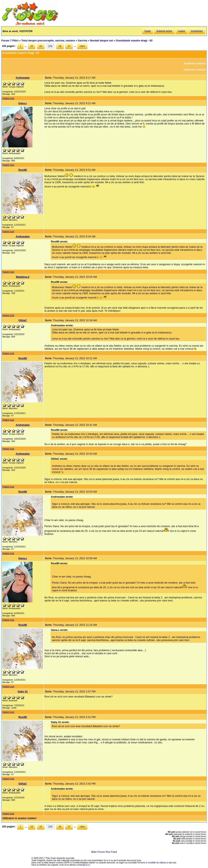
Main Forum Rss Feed (104, 852)
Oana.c (23, 103)
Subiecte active (164, 31)
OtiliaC (23, 320)
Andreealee (23, 78)
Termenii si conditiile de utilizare (152, 863)
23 (32, 46)
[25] (50, 46)
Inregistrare (197, 31)
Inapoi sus (8, 98)
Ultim (82, 46)
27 (69, 46)
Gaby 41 (23, 691)
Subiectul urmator (195, 70)
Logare (182, 31)
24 (41, 46)
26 (60, 46)
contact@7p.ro (83, 865)
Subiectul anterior (195, 63)
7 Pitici (47, 858)
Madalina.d (23, 277)
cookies (60, 863)
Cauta (148, 31)
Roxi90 (23, 170)
